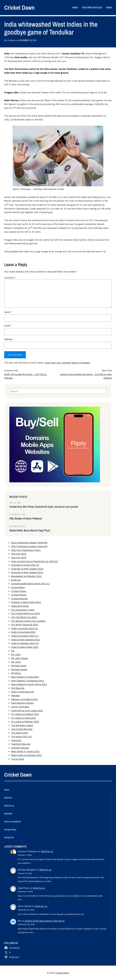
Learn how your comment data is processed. (68, 363)
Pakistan (16, 695)
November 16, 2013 (28, 40)
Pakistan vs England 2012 (24, 699)
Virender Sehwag (20, 748)
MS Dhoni (16, 673)
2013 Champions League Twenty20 (29, 546)
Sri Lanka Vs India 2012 (24, 718)
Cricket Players (19, 595)
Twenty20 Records (21, 744)
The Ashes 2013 (20, 733)
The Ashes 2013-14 (21, 736)
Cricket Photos (19, 591)
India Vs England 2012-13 (25, 636)
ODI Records (18, 688)
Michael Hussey (19, 669)
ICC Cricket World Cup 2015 (26, 613)
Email (8, 326)
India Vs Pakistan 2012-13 (25, 643)
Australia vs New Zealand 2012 (27, 572)
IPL (13, 651)
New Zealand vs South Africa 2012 (29, 684)
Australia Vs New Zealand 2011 (27, 569)
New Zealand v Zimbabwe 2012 (28, 681)
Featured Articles (20, 606)
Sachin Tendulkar (20, 707)
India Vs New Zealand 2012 (26, 640)
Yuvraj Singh (18, 759)
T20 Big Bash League (22, 725)
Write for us (47, 851)
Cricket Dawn (19, 7)
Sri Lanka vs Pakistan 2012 (25, 721)
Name (8, 312)
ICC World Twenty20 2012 (25, 625)
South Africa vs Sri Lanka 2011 (27, 710)
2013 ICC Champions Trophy (26, 550)
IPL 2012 (16, 654)
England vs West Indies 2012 (26, 602)
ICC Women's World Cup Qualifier (28, 621)
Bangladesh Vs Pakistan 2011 (26, 576)
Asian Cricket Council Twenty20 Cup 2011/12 (35, 561)
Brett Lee (16, 580)
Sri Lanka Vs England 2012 (25, 714)
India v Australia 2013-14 (24, 628)
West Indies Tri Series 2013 (25, 751)
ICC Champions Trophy (23, 610)
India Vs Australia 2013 (23, 632)
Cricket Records (19, 599)
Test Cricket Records (22, 729)
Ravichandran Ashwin (23, 703)
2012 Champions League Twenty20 (29, 542)
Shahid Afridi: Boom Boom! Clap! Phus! (30, 531)
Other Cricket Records (23, 692)
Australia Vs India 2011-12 (25, 565)
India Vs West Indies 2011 (25, 647)
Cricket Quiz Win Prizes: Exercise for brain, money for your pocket (44, 507)
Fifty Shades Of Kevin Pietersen (26, 519)
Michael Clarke (19, 666)
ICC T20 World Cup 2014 (24, 617)
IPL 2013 (16, 662)
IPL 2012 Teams (20, 658)
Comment (10, 278)
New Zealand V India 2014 (25, 677)
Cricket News (18, 587)
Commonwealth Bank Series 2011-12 (30, 584)
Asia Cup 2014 (19, 557)
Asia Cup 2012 (19, 554)
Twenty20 (16, 740)
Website (8, 339)
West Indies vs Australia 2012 (27, 755)
